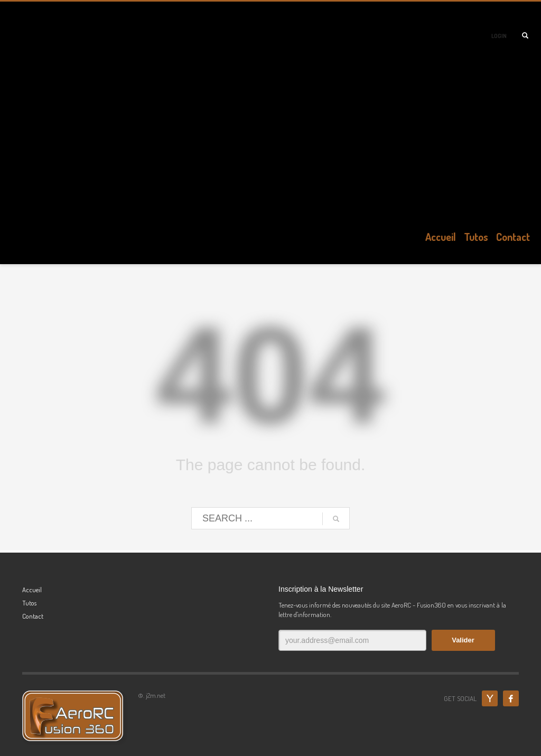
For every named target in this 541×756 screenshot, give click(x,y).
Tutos (29, 603)
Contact (33, 616)
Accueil (32, 590)
